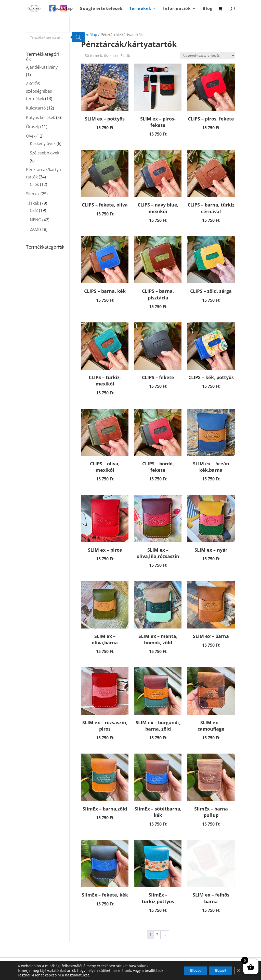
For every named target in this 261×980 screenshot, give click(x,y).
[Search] (78, 37)
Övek (31, 136)
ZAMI (35, 229)
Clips (34, 184)
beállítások (154, 971)
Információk (177, 9)
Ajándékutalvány (42, 67)
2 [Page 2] (157, 935)
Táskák (32, 203)
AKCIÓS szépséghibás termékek (39, 91)
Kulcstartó (36, 108)
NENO (36, 220)
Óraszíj (33, 127)
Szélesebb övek (44, 153)
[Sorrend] (207, 56)
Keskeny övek (43, 143)
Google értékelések (101, 9)
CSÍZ (34, 210)
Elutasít (217, 970)
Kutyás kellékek (41, 117)
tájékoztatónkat (53, 970)
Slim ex (33, 194)
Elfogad (187, 970)
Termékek (140, 9)
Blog (208, 9)
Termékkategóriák (44, 247)
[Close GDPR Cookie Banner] (238, 971)
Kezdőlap (63, 9)
